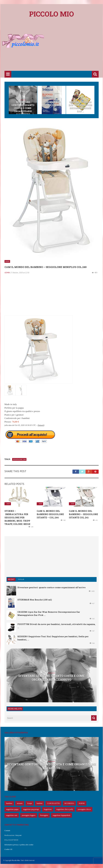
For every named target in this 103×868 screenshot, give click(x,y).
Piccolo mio (52, 14)
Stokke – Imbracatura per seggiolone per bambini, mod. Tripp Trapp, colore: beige (17, 517)
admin (7, 273)
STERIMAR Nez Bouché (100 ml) (52, 104)
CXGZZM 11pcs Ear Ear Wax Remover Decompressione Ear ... (80, 107)
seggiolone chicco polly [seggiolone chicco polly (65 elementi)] (65, 809)
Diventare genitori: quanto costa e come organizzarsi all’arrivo (23, 108)
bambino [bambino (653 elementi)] (9, 803)
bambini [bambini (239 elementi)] (40, 803)
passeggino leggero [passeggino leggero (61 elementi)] (29, 815)
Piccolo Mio (16, 860)
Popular (21, 579)
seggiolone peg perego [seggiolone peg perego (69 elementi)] (31, 809)
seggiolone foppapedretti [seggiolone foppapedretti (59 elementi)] (61, 815)
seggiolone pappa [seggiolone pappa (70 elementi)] (12, 809)
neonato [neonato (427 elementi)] (20, 803)
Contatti (7, 830)
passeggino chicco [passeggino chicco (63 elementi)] (84, 809)
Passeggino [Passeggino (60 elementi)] (44, 815)
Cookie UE (8, 849)
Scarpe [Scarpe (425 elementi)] (30, 803)
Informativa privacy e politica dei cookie (19, 845)
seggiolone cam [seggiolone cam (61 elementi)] (12, 815)
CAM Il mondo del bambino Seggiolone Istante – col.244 (50, 514)
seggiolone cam (19, 459)
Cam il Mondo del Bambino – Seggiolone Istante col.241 (83, 514)
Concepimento (23, 98)
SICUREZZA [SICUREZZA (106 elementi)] (69, 803)
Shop (52, 98)
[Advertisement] (54, 49)
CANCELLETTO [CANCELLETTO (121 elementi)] (53, 803)
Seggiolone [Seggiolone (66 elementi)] (48, 809)
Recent (11, 579)
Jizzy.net (18, 835)
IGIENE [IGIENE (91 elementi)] (82, 803)
